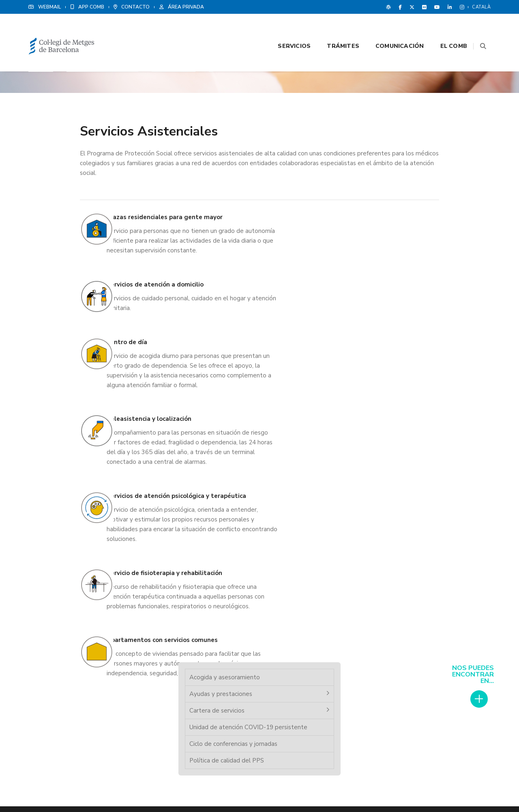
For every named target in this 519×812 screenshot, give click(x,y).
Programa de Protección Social (194, 655)
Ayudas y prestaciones (419, 108)
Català (481, 7)
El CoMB (444, 29)
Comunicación (390, 29)
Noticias (287, 612)
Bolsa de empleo (179, 626)
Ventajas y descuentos (303, 632)
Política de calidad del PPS (425, 184)
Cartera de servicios (415, 125)
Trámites (333, 29)
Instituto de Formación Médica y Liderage (206, 646)
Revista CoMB (294, 622)
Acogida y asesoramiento (422, 91)
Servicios (284, 29)
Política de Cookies (466, 788)
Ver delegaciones (420, 649)
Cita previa (171, 607)
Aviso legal (425, 788)
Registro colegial (179, 616)
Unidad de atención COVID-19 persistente (429, 146)
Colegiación (173, 636)
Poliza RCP (290, 603)
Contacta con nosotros (304, 651)
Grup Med (289, 642)
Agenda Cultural (297, 661)
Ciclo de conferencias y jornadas (431, 168)
